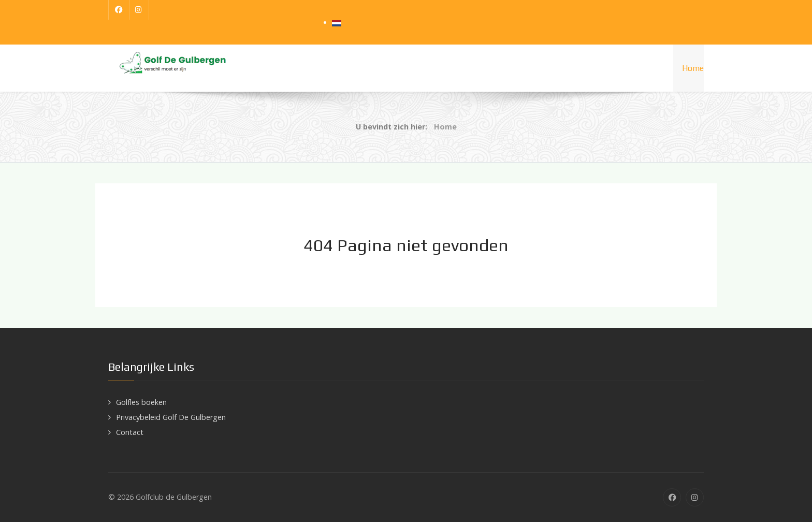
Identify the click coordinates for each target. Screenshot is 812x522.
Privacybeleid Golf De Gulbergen (171, 417)
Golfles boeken (141, 402)
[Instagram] (139, 10)
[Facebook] (119, 10)
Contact (130, 432)
